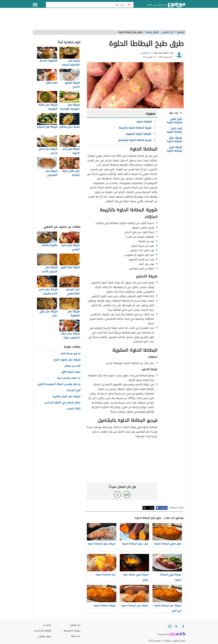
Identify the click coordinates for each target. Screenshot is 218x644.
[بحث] (129, 5)
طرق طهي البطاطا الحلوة (174, 121)
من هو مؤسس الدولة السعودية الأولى (59, 384)
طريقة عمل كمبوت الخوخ (67, 360)
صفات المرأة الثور (71, 372)
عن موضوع (75, 625)
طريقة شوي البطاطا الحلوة (174, 149)
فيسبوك (164, 508)
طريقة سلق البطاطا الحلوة (174, 140)
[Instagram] (170, 626)
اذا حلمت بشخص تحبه (69, 378)
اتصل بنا (47, 625)
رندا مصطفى (147, 53)
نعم (127, 494)
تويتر (152, 508)
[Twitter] (176, 626)
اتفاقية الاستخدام (43, 631)
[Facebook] (183, 626)
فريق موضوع (45, 636)
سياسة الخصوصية (72, 631)
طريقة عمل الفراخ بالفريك (66, 397)
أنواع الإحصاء (73, 390)
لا (117, 494)
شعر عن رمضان (72, 366)
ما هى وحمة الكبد (70, 354)
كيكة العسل (74, 409)
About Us (76, 636)
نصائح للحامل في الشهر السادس (62, 403)
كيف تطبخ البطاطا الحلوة (174, 130)
